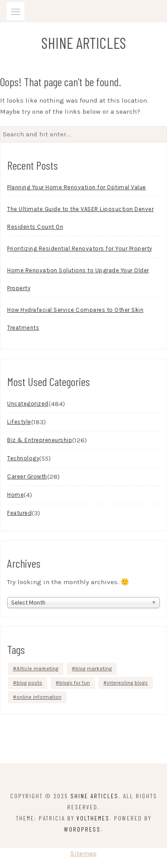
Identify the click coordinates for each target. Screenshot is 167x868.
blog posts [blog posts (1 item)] (29, 683)
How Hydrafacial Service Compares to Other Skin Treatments (75, 319)
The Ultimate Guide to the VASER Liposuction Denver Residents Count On (80, 218)
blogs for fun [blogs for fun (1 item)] (75, 683)
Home (15, 495)
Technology (23, 458)
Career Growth (27, 476)
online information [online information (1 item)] (39, 697)
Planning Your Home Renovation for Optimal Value (77, 187)
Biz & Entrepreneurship (40, 440)
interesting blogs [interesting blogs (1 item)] (127, 683)
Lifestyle (19, 422)
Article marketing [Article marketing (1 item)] (37, 669)
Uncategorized (28, 404)
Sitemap (83, 853)
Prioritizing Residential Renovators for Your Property (80, 249)
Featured (19, 513)
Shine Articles (84, 43)
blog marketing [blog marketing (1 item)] (94, 669)
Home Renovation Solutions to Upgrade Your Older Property (78, 279)
